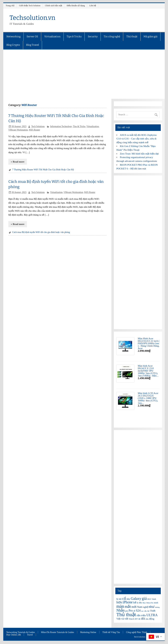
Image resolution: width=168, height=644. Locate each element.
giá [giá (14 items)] (144, 598)
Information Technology (61, 126)
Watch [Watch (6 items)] (131, 619)
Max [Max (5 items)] (144, 603)
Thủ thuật (132, 37)
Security (93, 37)
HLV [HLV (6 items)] (149, 599)
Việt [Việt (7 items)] (118, 619)
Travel (30, 635)
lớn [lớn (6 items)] (140, 603)
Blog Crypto (13, 45)
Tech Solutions (38, 126)
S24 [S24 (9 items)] (138, 611)
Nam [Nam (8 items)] (140, 607)
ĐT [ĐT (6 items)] (136, 619)
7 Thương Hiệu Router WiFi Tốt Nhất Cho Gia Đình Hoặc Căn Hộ (43, 170)
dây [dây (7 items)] (128, 599)
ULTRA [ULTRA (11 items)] (152, 615)
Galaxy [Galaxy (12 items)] (136, 599)
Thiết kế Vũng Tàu (111, 632)
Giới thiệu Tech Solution (30, 5)
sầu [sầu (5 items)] (145, 611)
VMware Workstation (18, 130)
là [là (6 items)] (137, 603)
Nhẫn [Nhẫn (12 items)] (120, 610)
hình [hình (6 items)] (154, 599)
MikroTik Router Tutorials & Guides (58, 632)
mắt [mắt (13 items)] (128, 606)
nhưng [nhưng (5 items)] (157, 607)
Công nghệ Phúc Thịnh (136, 632)
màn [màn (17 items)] (120, 606)
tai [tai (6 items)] (148, 611)
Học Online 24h (14, 635)
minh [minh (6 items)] (156, 603)
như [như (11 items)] (152, 607)
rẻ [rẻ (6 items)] (134, 611)
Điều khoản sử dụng (76, 5)
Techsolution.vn (32, 18)
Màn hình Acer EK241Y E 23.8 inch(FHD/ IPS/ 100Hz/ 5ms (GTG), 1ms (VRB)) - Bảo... (148, 371)
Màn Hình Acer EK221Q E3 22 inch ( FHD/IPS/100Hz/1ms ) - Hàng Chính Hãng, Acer (148, 343)
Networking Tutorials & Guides (21, 632)
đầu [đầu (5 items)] (147, 619)
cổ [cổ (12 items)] (124, 599)
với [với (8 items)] (126, 619)
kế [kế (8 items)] (135, 602)
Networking (13, 37)
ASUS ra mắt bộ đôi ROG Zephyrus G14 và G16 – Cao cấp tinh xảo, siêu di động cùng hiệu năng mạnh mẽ (136, 139)
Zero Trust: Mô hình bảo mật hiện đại (139, 154)
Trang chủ (10, 5)
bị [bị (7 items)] (117, 599)
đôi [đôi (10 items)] (143, 618)
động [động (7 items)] (152, 619)
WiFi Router (34, 130)
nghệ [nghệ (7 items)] (146, 607)
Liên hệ (93, 5)
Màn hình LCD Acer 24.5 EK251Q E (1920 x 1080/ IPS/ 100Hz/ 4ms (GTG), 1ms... (148, 398)
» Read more (18, 162)
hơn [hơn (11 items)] (119, 602)
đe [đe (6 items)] (139, 619)
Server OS (32, 37)
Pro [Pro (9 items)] (131, 611)
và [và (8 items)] (123, 619)
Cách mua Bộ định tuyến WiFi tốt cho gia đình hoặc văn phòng (41, 232)
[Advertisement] (84, 74)
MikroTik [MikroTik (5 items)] (150, 603)
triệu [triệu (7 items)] (143, 615)
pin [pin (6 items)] (127, 611)
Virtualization (52, 37)
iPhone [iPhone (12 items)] (128, 602)
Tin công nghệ (112, 37)
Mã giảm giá (150, 37)
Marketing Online (88, 632)
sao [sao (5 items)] (142, 611)
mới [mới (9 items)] (134, 607)
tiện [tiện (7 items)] (139, 615)
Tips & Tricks (74, 37)
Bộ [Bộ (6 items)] (120, 599)
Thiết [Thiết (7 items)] (153, 611)
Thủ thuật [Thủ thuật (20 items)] (126, 615)
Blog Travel (32, 45)
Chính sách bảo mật (54, 5)
